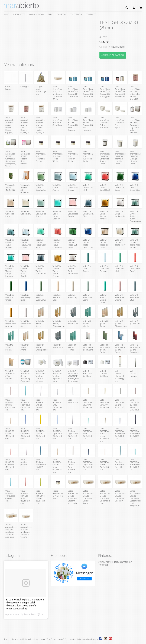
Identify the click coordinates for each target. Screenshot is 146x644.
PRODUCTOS (19, 14)
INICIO (7, 14)
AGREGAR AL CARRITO (113, 55)
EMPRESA (61, 14)
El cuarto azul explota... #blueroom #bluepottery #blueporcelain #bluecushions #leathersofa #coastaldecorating (25, 604)
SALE (50, 14)
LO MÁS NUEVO (37, 14)
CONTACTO (91, 14)
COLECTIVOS (76, 14)
